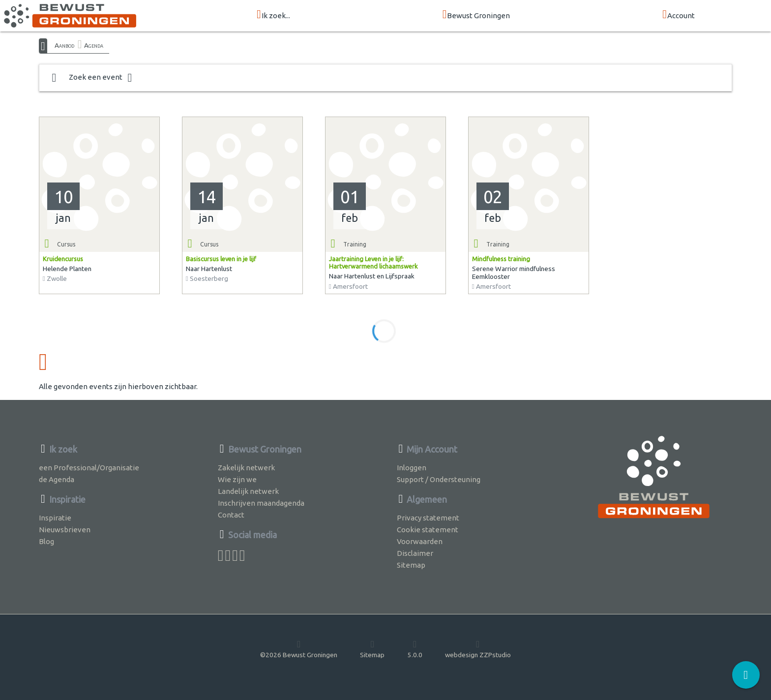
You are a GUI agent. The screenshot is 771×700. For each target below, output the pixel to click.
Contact (231, 515)
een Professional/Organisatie (89, 468)
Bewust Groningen (476, 15)
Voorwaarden (420, 541)
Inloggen (412, 468)
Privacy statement (428, 518)
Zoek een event (92, 78)
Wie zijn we (237, 479)
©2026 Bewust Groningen (299, 649)
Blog (46, 541)
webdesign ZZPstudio (478, 649)
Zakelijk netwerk (246, 468)
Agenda (94, 45)
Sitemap (411, 565)
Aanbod (64, 45)
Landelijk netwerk (248, 491)
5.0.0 (415, 649)
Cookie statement (428, 530)
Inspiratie (55, 518)
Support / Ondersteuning (439, 479)
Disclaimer (415, 553)
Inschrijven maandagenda (261, 503)
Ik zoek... (273, 15)
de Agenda (57, 479)
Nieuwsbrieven (65, 530)
